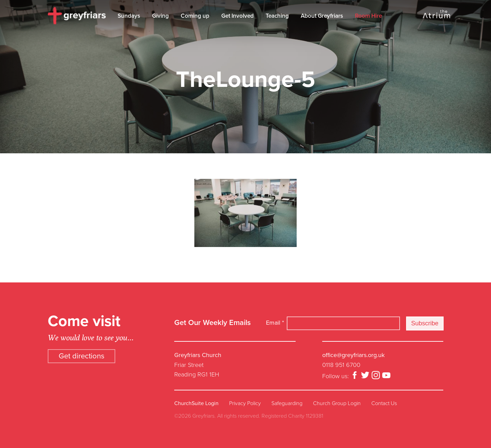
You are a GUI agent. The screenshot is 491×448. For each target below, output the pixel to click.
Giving (160, 16)
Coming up (195, 16)
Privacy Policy (245, 403)
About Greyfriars (322, 16)
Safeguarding (287, 403)
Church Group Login (337, 403)
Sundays (129, 16)
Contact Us (384, 403)
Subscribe (425, 323)
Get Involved (237, 16)
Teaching (277, 16)
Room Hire (368, 16)
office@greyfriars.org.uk (353, 355)
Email (275, 323)
